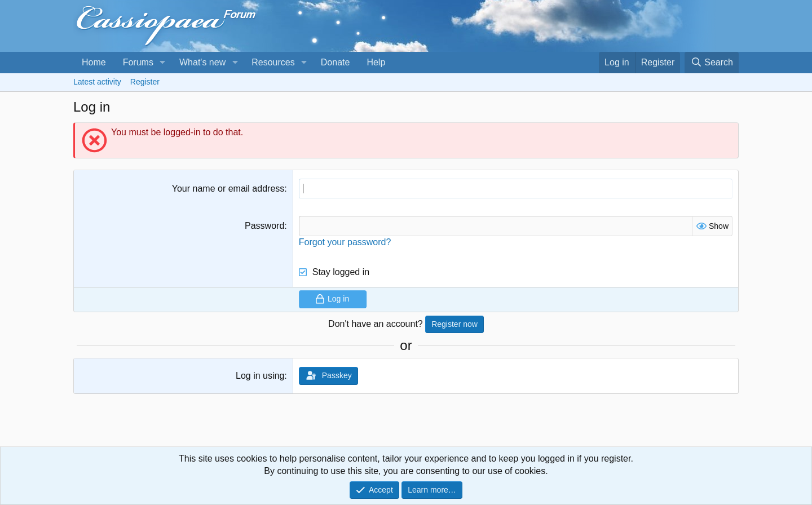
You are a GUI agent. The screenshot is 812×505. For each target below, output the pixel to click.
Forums (138, 62)
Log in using (260, 376)
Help (376, 62)
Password (264, 226)
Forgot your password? (345, 242)
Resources (273, 62)
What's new (202, 62)
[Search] (712, 63)
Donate (336, 62)
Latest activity (97, 82)
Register (145, 82)
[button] (163, 63)
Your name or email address (228, 189)
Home (94, 62)
